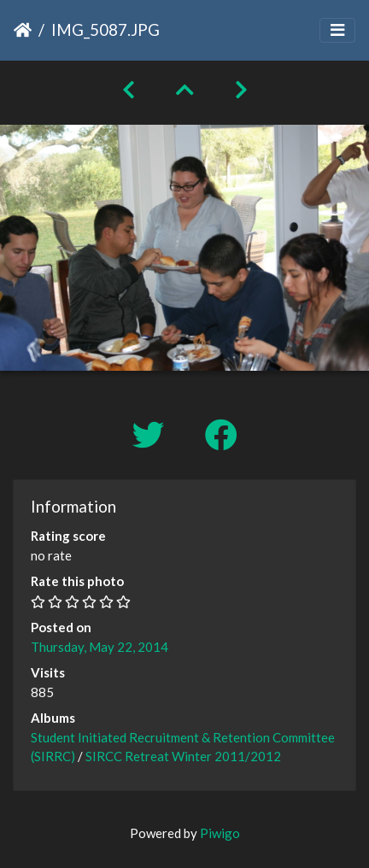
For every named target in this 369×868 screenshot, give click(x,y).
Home (23, 30)
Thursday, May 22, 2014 (100, 647)
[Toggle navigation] (337, 30)
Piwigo (220, 833)
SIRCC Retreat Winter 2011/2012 (183, 756)
